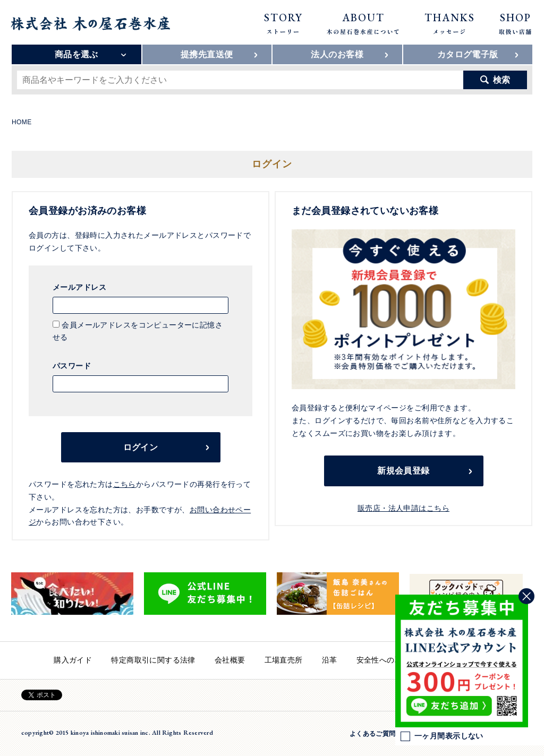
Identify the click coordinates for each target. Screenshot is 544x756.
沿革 (330, 660)
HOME (22, 122)
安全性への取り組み (391, 660)
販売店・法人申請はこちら (403, 508)
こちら (125, 484)
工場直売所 (284, 660)
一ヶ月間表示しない (442, 736)
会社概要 (230, 660)
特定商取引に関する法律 (153, 660)
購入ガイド (73, 660)
